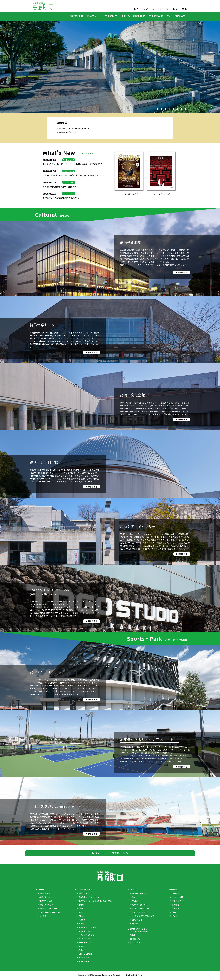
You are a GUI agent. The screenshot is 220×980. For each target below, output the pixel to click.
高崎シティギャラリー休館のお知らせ (75, 152)
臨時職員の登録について (69, 156)
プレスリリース (160, 9)
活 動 (175, 9)
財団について (141, 9)
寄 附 (185, 9)
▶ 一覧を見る (87, 204)
